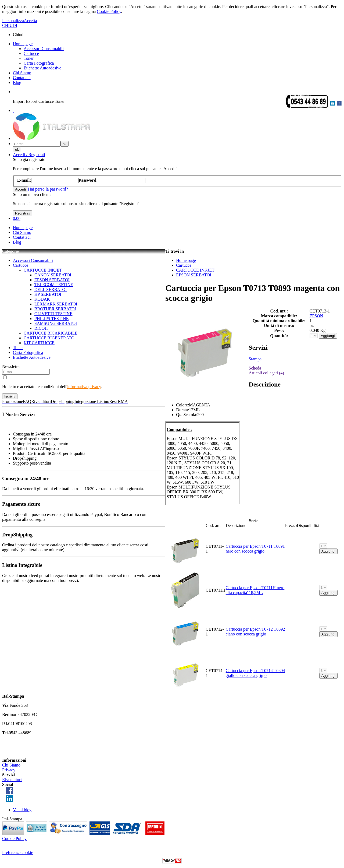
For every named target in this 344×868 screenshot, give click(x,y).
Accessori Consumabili (44, 49)
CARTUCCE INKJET (43, 270)
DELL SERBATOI (51, 289)
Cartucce (31, 53)
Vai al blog (22, 810)
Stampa (255, 359)
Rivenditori (12, 780)
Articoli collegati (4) (266, 373)
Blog (17, 82)
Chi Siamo (22, 73)
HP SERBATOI (48, 294)
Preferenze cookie (18, 853)
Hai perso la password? (48, 189)
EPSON (316, 316)
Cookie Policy (109, 11)
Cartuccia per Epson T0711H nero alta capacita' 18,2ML (255, 590)
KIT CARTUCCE (39, 343)
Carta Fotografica (39, 63)
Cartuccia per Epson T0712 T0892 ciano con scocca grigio (255, 632)
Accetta (31, 21)
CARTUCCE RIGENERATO (49, 338)
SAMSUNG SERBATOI (56, 323)
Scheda (255, 368)
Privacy (9, 770)
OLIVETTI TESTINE (53, 314)
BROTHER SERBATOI (55, 309)
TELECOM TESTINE (54, 285)
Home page (23, 44)
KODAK (42, 299)
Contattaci (22, 78)
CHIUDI (10, 25)
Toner (29, 58)
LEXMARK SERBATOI (56, 304)
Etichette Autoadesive (42, 68)
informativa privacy (84, 387)
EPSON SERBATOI (52, 280)
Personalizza (13, 21)
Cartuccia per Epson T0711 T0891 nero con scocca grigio (255, 549)
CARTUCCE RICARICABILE (51, 333)
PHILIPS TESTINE (51, 319)
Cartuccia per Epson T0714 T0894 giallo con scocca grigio (255, 673)
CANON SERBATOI (53, 275)
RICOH (41, 328)
